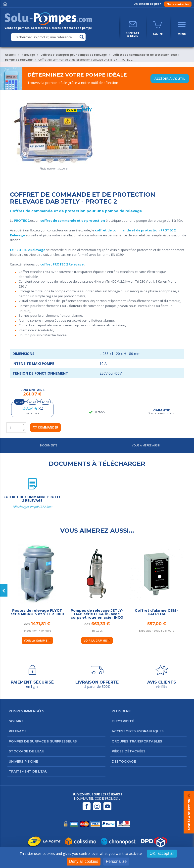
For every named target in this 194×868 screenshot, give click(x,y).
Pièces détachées (129, 751)
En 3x (32, 402)
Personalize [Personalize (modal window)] (116, 861)
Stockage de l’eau (26, 751)
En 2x (19, 402)
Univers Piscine (23, 761)
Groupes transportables (137, 741)
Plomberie (121, 711)
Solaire (16, 721)
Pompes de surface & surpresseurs (43, 741)
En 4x (46, 402)
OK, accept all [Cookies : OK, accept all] (162, 853)
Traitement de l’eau (28, 771)
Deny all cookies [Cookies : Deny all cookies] (84, 861)
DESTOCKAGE (124, 761)
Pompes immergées (26, 711)
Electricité (123, 721)
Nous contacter (178, 4)
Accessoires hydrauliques (138, 731)
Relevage (18, 731)
